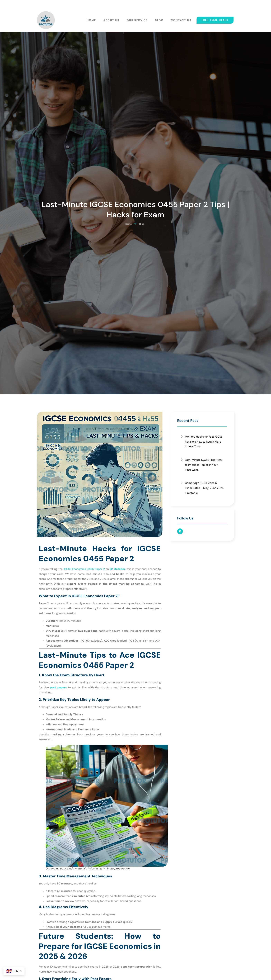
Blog (160, 19)
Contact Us (181, 19)
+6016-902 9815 (49, 4)
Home (93, 19)
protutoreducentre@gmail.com (85, 4)
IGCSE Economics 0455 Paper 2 (84, 569)
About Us (113, 19)
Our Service (138, 19)
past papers (58, 687)
